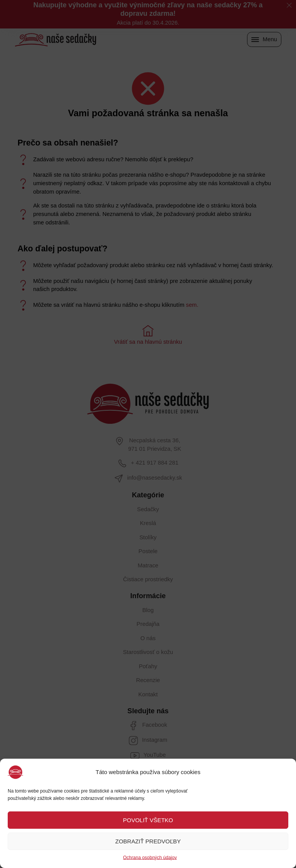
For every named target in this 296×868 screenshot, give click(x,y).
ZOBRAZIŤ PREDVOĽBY (148, 841)
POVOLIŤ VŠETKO (148, 820)
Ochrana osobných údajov (150, 858)
